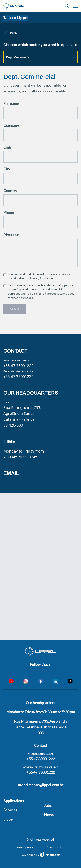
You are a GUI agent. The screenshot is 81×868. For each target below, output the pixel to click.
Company (11, 125)
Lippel (8, 819)
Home (14, 33)
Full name (11, 103)
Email (8, 147)
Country (10, 191)
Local (6, 402)
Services (10, 810)
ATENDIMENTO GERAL (17, 360)
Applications (14, 801)
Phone (9, 212)
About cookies (56, 847)
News (49, 815)
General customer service (18, 371)
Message (11, 234)
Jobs (48, 805)
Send (15, 309)
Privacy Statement (42, 278)
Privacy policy (24, 847)
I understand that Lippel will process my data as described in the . (39, 276)
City (7, 169)
